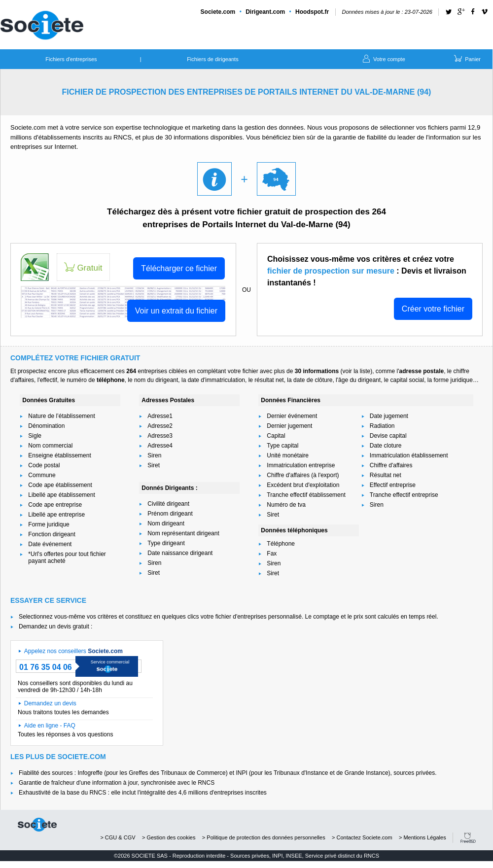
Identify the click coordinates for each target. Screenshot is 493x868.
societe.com (37, 825)
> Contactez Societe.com (362, 837)
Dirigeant (265, 12)
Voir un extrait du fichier (176, 311)
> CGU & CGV (118, 837)
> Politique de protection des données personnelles (264, 837)
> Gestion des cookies (169, 837)
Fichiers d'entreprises (71, 59)
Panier (467, 58)
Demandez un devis (50, 703)
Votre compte (383, 58)
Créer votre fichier (433, 309)
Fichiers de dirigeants (213, 59)
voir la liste (356, 371)
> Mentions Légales (423, 837)
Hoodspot (312, 12)
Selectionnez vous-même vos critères (68, 617)
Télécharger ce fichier (179, 268)
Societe (218, 12)
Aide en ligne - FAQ (50, 726)
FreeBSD (468, 838)
